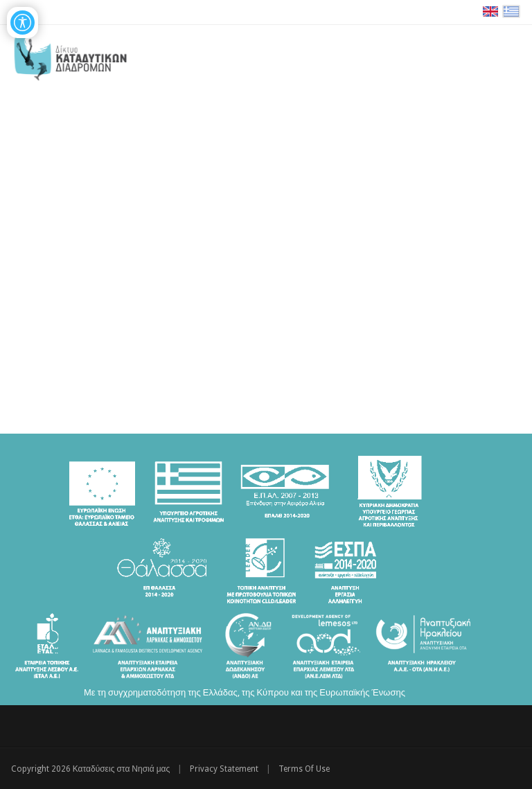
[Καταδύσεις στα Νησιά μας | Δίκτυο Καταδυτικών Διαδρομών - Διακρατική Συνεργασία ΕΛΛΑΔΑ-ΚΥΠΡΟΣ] (70, 55)
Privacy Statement (224, 769)
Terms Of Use (304, 769)
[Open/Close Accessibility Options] (23, 23)
